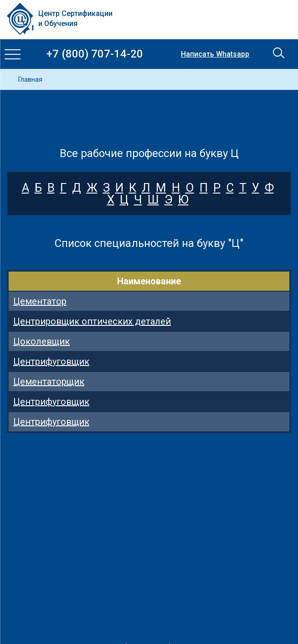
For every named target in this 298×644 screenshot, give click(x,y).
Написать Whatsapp (215, 54)
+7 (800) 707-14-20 (95, 54)
